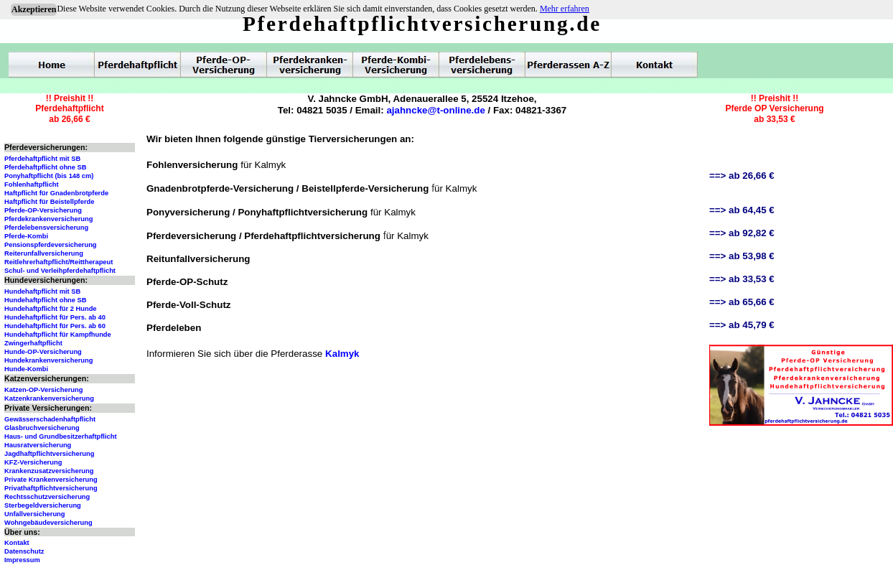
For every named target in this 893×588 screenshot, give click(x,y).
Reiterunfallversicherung (44, 253)
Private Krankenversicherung (51, 480)
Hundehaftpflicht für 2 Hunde (51, 309)
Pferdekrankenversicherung (48, 219)
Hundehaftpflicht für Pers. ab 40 (55, 317)
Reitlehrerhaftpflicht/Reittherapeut (59, 262)
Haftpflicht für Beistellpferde (49, 202)
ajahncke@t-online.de (435, 110)
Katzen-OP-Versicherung (43, 390)
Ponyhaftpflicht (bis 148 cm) (49, 176)
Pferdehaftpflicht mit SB (42, 159)
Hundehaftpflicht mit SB (42, 291)
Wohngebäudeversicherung (48, 523)
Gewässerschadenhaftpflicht (50, 419)
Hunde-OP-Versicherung (43, 352)
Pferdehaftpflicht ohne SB (46, 167)
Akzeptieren (34, 9)
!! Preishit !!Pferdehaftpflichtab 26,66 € (69, 109)
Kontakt (17, 543)
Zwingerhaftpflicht (33, 343)
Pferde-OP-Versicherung (43, 210)
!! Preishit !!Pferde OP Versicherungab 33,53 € (774, 109)
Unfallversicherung (35, 514)
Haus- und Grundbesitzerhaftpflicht (61, 437)
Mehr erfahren (565, 9)
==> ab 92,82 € (742, 233)
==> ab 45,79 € (742, 325)
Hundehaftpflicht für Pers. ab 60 (55, 326)
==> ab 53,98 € (742, 256)
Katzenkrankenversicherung (49, 398)
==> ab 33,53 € (742, 279)
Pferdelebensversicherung (46, 228)
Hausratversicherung (38, 445)
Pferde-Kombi (26, 236)
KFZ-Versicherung (33, 462)
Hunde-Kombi (26, 369)
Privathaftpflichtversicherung (51, 488)
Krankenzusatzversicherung (49, 471)
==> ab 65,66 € (742, 302)
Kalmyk (342, 354)
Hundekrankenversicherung (48, 360)
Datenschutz (24, 551)
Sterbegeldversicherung (43, 505)
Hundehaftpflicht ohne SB (46, 300)
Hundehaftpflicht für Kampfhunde (58, 335)
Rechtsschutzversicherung (47, 497)
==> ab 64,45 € (742, 210)
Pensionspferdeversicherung (51, 245)
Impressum (22, 560)
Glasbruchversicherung (42, 428)
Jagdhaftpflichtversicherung (49, 454)
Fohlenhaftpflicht (32, 185)
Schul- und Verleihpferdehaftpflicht (60, 271)
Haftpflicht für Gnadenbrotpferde (56, 193)
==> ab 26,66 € (742, 176)
